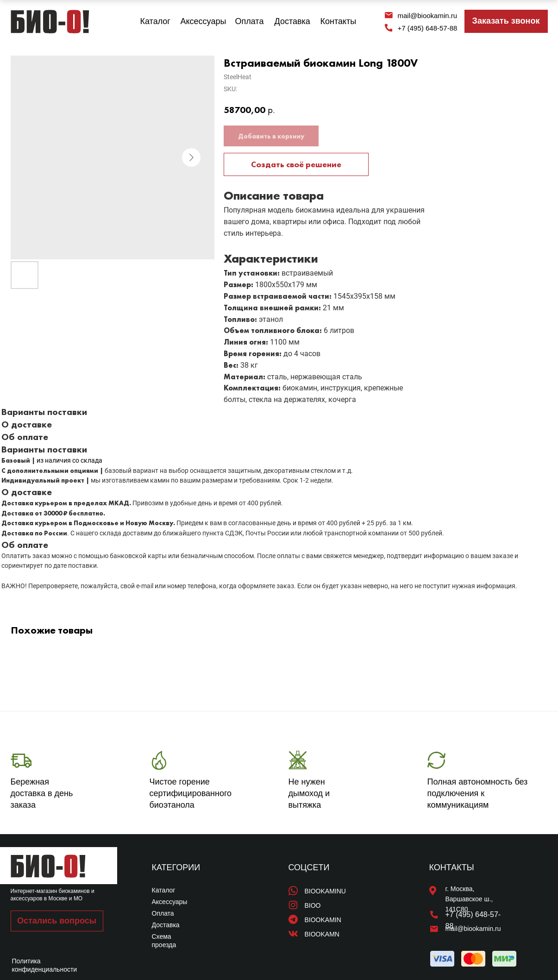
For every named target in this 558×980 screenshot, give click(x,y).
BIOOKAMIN (323, 920)
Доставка (292, 21)
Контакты (339, 21)
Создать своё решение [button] (296, 164)
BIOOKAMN (322, 934)
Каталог (155, 21)
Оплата (250, 21)
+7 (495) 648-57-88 (428, 28)
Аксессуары (204, 21)
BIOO (313, 905)
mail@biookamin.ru (428, 16)
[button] (506, 21)
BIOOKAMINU (325, 891)
